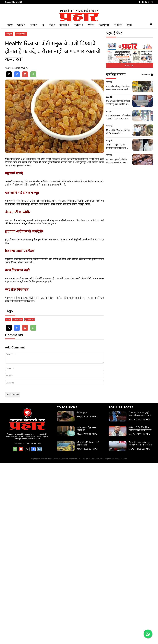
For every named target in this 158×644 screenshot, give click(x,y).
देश (43, 65)
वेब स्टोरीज (118, 65)
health (8, 501)
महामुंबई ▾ (21, 65)
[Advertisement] (79, 27)
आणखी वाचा (147, 115)
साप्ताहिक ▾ (78, 65)
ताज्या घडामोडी (21, 74)
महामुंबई (9, 74)
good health (30, 501)
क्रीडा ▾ (52, 65)
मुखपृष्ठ (10, 65)
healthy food (18, 501)
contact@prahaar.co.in (32, 625)
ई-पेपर (129, 65)
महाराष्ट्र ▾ (34, 65)
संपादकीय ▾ (64, 65)
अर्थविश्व (91, 65)
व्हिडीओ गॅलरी (104, 65)
